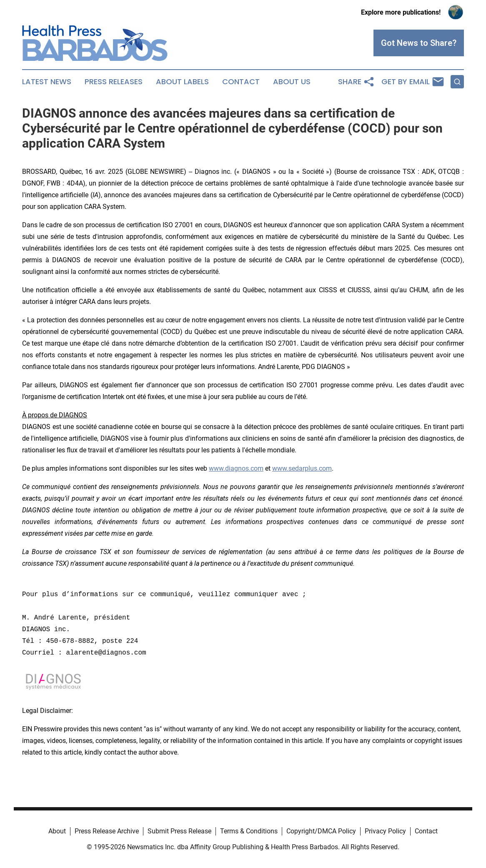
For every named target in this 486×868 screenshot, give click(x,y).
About (57, 831)
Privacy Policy (385, 831)
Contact (241, 82)
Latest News (47, 82)
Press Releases (114, 82)
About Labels (182, 82)
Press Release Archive (107, 831)
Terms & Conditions (249, 831)
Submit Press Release (179, 831)
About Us (292, 82)
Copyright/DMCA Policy (321, 831)
